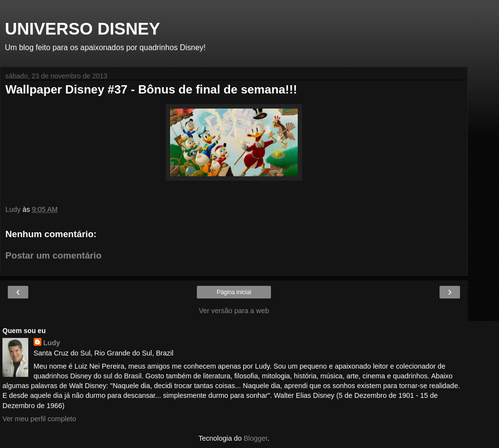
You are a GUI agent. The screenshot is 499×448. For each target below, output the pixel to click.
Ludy (52, 343)
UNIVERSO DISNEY (83, 29)
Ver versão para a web (234, 311)
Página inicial (234, 292)
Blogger (256, 438)
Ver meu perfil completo (39, 419)
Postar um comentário (53, 255)
